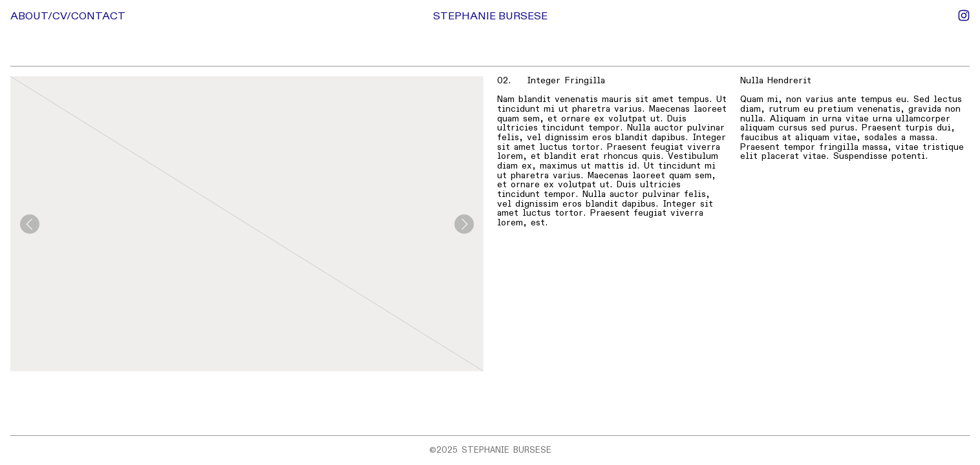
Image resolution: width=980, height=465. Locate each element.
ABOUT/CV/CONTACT (68, 16)
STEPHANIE (464, 16)
